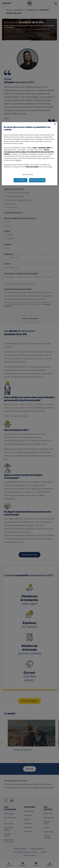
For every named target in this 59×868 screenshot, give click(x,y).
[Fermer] (55, 124)
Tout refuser (20, 180)
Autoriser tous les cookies (37, 180)
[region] (30, 154)
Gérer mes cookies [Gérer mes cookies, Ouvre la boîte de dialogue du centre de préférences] (28, 174)
